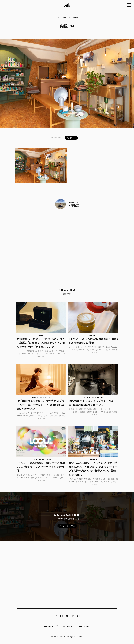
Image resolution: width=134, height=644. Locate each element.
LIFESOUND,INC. (60, 636)
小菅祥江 (75, 17)
